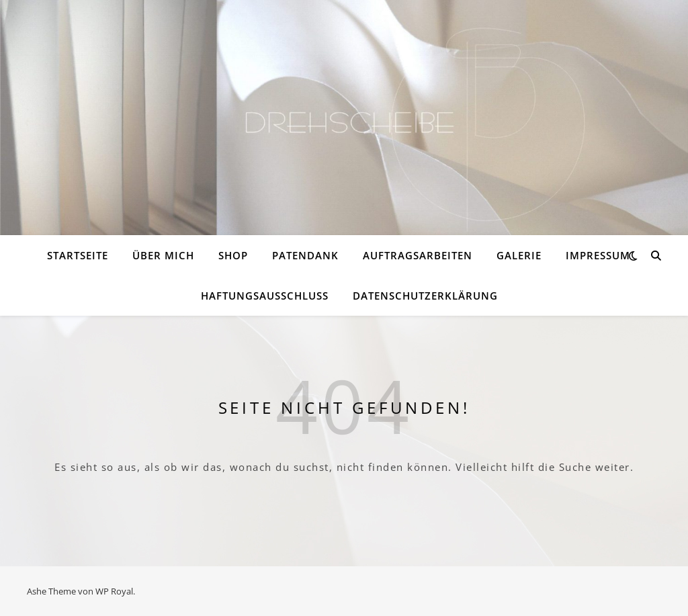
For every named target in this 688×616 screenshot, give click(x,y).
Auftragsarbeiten (418, 255)
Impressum (598, 255)
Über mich (163, 255)
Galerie (519, 255)
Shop (233, 255)
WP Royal (114, 591)
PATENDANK (305, 255)
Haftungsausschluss (265, 296)
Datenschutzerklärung (425, 296)
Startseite (78, 255)
